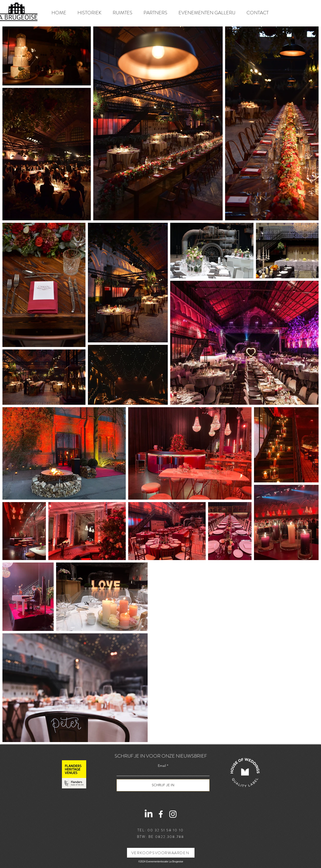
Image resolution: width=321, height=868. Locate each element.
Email (162, 766)
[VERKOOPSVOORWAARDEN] (161, 853)
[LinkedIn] (149, 814)
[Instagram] (173, 814)
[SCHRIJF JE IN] (163, 785)
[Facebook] (161, 814)
